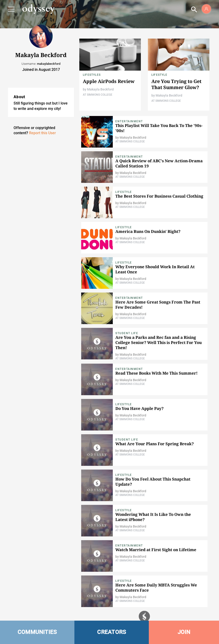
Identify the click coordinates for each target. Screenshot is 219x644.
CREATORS (112, 632)
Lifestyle (159, 75)
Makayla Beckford (100, 89)
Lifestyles (92, 75)
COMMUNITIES (37, 632)
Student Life (127, 333)
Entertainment (129, 121)
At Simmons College (98, 95)
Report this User (42, 133)
